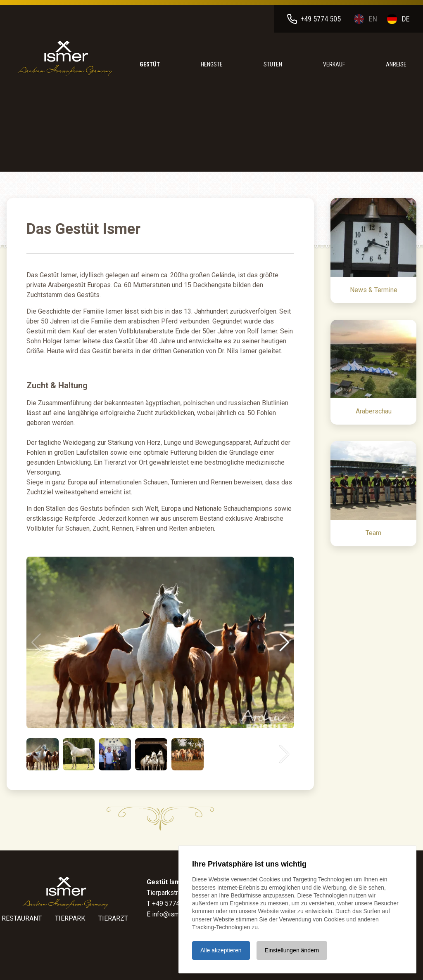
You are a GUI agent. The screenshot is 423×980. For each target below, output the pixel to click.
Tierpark (70, 918)
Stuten (273, 64)
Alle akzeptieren (221, 950)
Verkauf (334, 64)
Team (373, 533)
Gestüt (150, 64)
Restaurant (22, 918)
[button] (284, 642)
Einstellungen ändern (292, 950)
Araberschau (374, 411)
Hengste (212, 64)
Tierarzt (113, 918)
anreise (396, 64)
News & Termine (374, 290)
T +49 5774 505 (170, 903)
